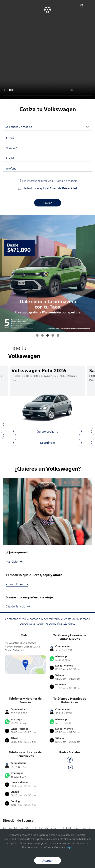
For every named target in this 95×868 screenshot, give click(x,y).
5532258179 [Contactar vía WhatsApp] (25, 775)
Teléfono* (12, 168)
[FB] (70, 761)
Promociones (17, 584)
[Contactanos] (78, 6)
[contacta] (25, 664)
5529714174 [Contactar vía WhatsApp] (25, 721)
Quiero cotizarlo (47, 431)
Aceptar (48, 860)
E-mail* (10, 137)
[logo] (47, 12)
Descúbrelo (47, 443)
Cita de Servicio (18, 606)
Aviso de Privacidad (63, 188)
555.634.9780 (64, 650)
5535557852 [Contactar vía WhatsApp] (70, 658)
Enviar (48, 203)
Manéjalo (14, 561)
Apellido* (11, 158)
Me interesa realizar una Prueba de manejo (50, 181)
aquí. (70, 847)
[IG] (70, 768)
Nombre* (11, 148)
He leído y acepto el (50, 188)
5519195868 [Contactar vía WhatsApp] (70, 721)
